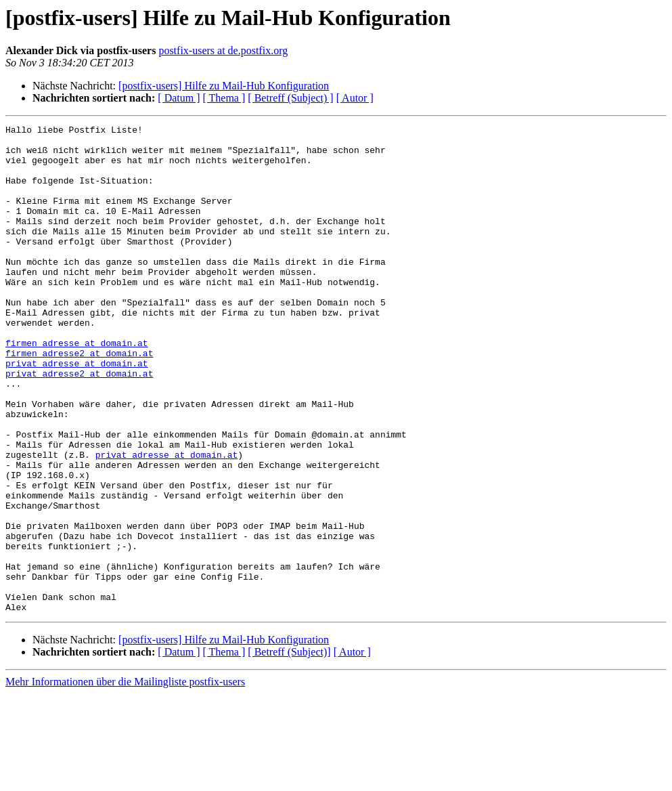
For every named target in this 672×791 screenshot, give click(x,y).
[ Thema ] (224, 98)
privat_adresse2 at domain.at (79, 424)
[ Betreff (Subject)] (289, 749)
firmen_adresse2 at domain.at (79, 400)
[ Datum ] (179, 98)
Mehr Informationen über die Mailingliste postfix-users (125, 779)
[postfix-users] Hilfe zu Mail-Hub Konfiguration (224, 86)
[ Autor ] (355, 98)
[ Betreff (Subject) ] (290, 98)
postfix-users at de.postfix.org (223, 50)
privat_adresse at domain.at (77, 412)
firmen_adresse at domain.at (77, 387)
